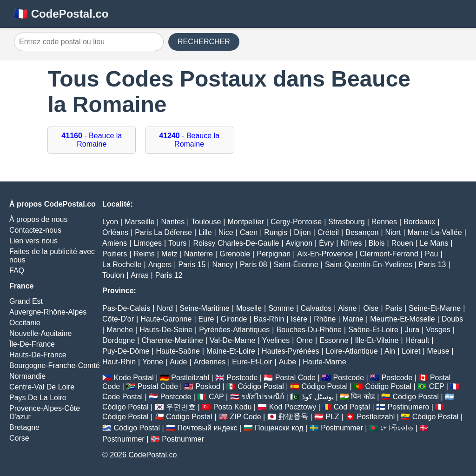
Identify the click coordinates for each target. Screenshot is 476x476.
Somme (281, 308)
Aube (288, 362)
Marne (353, 319)
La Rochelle (122, 265)
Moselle (249, 308)
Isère (299, 319)
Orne (304, 340)
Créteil (328, 232)
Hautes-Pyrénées (291, 351)
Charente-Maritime (172, 340)
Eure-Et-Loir (252, 362)
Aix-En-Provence (325, 254)
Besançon (362, 232)
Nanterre (198, 254)
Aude (178, 362)
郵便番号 (293, 417)
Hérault (417, 340)
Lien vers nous (33, 241)
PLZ (333, 417)
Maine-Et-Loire (231, 351)
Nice (226, 232)
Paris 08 (254, 265)
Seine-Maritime (205, 308)
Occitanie (25, 323)
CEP (437, 386)
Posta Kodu (233, 407)
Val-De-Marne (232, 340)
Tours (177, 243)
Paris (394, 308)
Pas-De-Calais (126, 308)
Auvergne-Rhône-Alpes (48, 312)
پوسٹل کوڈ (318, 397)
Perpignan (274, 254)
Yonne (153, 362)
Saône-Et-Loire (373, 330)
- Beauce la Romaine (92, 140)
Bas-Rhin (269, 319)
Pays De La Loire (38, 398)
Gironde (234, 319)
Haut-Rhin (119, 362)
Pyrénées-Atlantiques (234, 330)
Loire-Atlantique (352, 351)
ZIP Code (245, 417)
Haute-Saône (178, 351)
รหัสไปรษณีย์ (263, 397)
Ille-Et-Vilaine (377, 340)
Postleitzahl (190, 378)
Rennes (384, 222)
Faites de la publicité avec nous (52, 256)
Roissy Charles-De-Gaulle (236, 243)
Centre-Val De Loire (42, 387)
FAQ (17, 271)
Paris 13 (433, 265)
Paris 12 (169, 275)
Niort (393, 232)
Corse (19, 438)
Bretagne (24, 427)
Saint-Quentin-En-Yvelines (369, 265)
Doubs (452, 319)
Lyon (110, 222)
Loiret (411, 351)
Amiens (115, 243)
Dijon (302, 232)
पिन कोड (363, 397)
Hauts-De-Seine (166, 330)
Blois (377, 243)
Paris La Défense (163, 232)
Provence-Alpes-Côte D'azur (45, 412)
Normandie (27, 376)
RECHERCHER (204, 42)
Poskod (208, 386)
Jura (412, 330)
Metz (169, 254)
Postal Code (295, 378)
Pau (431, 254)
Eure (206, 319)
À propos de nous (38, 219)
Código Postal (261, 386)
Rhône (325, 319)
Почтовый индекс (208, 428)
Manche (120, 330)
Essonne (334, 340)
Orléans (115, 232)
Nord (165, 308)
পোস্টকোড (397, 428)
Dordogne (119, 340)
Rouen (402, 243)
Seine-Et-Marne (435, 308)
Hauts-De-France (38, 355)
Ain (390, 351)
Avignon (299, 243)
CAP (216, 397)
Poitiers (115, 254)
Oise (371, 308)
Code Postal (122, 397)
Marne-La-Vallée (435, 232)
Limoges (148, 243)
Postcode (242, 378)
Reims (144, 254)
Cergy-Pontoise (296, 222)
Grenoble (235, 254)
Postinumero (409, 407)
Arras (139, 275)
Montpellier (246, 222)
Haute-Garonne (166, 319)
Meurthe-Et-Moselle (403, 319)
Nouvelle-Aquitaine (40, 333)
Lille (205, 232)
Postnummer (342, 428)
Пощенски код (279, 428)
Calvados (316, 308)
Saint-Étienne (296, 265)
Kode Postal (133, 378)
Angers (160, 265)
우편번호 (181, 407)
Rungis (276, 232)
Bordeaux (420, 222)
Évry (326, 243)
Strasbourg (346, 222)
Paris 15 (192, 265)
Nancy (222, 265)
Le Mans (434, 243)
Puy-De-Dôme (126, 351)
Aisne (347, 308)
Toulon (113, 275)
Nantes (173, 222)
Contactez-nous (35, 230)
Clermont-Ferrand (389, 254)
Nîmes (351, 243)
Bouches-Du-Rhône (309, 330)
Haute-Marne (324, 362)
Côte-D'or (118, 319)
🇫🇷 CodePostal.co (61, 14)
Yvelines (276, 340)
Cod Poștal (352, 407)
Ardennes (210, 362)
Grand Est (26, 301)
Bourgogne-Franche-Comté (55, 365)
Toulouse (206, 222)
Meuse (438, 351)
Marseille (139, 222)
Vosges (438, 330)
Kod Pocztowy (293, 407)
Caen (249, 232)
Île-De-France (32, 344)
